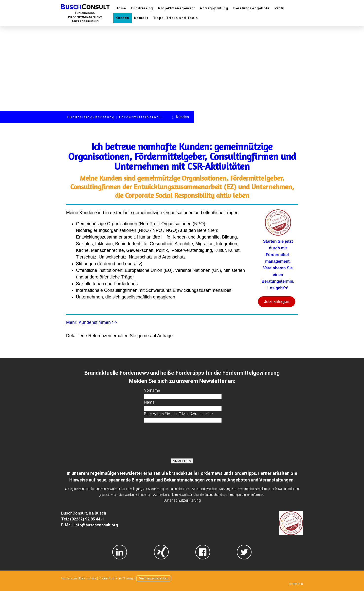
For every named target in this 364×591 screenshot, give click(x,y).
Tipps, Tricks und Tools (176, 18)
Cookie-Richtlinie (110, 578)
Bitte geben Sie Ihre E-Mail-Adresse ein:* (179, 414)
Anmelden (296, 584)
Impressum (69, 578)
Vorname (152, 390)
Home (121, 8)
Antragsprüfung (214, 8)
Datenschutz (88, 578)
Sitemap (129, 578)
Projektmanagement (176, 8)
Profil (280, 8)
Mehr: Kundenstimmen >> (92, 322)
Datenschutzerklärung (182, 500)
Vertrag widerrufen (154, 578)
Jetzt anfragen (277, 302)
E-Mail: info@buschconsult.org (90, 525)
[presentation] (182, 442)
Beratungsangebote (251, 8)
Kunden (122, 18)
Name (149, 402)
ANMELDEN (182, 461)
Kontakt (141, 18)
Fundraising (142, 8)
